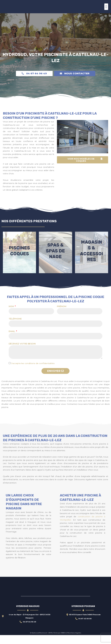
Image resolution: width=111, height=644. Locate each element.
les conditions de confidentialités (38, 372)
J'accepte (33, 372)
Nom (12, 315)
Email (12, 340)
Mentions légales (74, 642)
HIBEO (63, 642)
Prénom (62, 315)
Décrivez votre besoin (22, 353)
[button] (106, 7)
